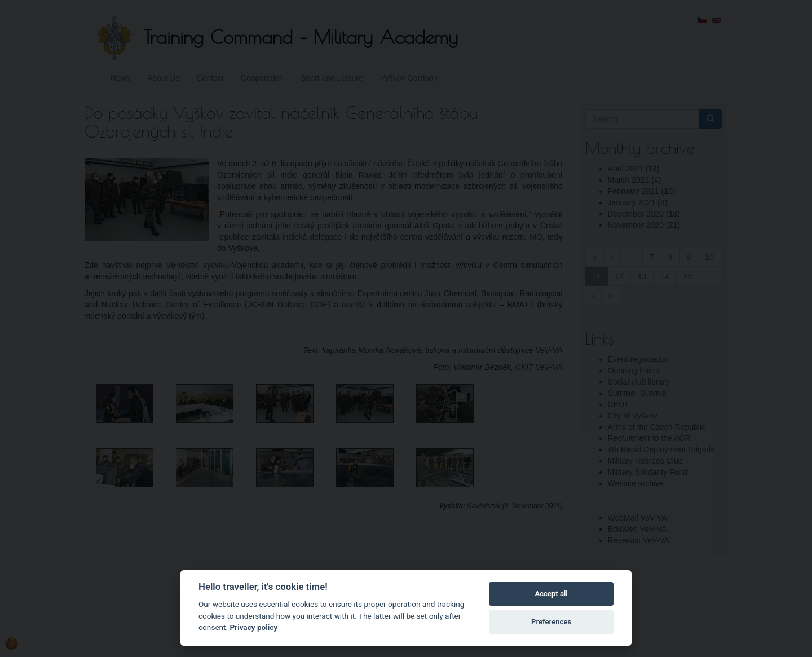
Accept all (551, 594)
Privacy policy (254, 627)
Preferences (551, 622)
